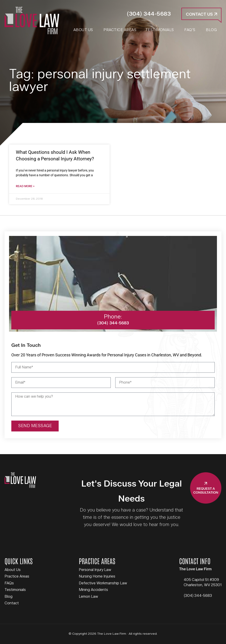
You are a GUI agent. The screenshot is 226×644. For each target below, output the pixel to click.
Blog (8, 597)
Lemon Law (88, 597)
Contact (12, 603)
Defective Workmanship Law (103, 583)
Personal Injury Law (95, 570)
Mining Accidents (93, 590)
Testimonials (15, 590)
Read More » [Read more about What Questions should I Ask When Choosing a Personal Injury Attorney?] (25, 186)
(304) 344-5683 (149, 14)
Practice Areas (17, 576)
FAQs (9, 583)
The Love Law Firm (32, 21)
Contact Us (202, 14)
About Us (13, 570)
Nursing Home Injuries (97, 576)
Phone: (113, 317)
